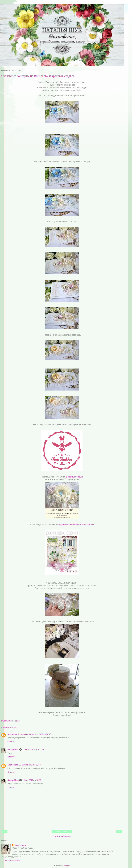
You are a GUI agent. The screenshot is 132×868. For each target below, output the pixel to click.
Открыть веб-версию (62, 836)
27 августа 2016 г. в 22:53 (30, 765)
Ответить (11, 741)
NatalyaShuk (13, 749)
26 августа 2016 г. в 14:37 (40, 734)
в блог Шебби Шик (75, 477)
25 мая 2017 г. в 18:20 (32, 780)
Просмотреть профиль (10, 860)
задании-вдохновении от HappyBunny (76, 524)
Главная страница (62, 831)
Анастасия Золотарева (18, 734)
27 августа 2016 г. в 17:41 (33, 749)
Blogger (67, 865)
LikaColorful (13, 765)
